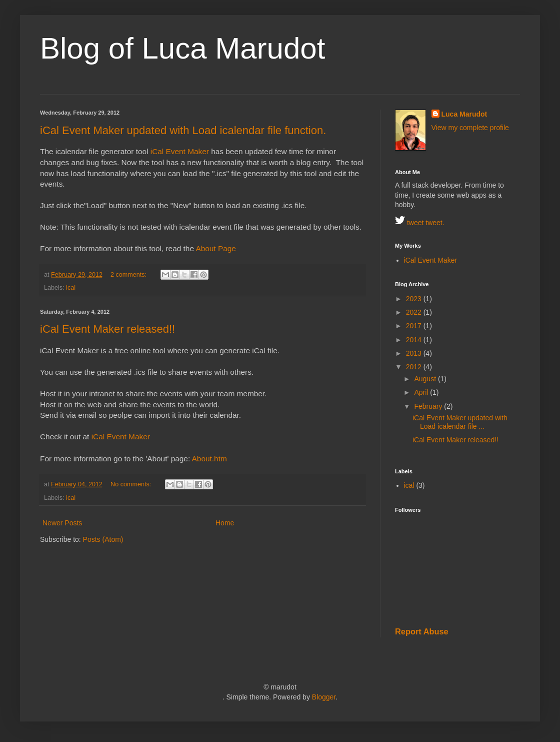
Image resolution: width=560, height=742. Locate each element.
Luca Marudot (464, 114)
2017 (415, 326)
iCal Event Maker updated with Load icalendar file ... (460, 422)
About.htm (209, 459)
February (429, 406)
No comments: (132, 484)
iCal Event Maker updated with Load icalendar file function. (183, 130)
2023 (415, 299)
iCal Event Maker (180, 151)
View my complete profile (470, 128)
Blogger (324, 697)
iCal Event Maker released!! (107, 329)
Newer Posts (62, 523)
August (426, 379)
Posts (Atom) (103, 539)
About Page (215, 248)
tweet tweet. (420, 223)
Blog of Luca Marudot (182, 48)
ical (71, 288)
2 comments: (129, 275)
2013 (415, 353)
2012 (415, 367)
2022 (415, 312)
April (422, 392)
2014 (415, 340)
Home (225, 523)
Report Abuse (422, 631)
